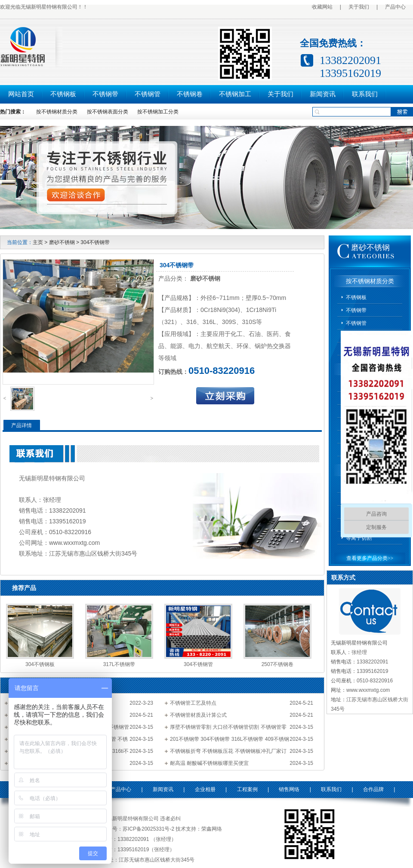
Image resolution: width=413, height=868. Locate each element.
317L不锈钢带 (119, 664)
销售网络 (289, 789)
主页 (38, 242)
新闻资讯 (323, 94)
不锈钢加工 (235, 94)
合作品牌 (373, 789)
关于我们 (359, 7)
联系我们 (365, 94)
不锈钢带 (105, 94)
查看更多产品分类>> (370, 558)
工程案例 (247, 789)
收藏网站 (322, 7)
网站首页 (21, 94)
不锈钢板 (63, 94)
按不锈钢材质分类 (57, 112)
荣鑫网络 (212, 829)
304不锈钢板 (40, 664)
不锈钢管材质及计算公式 (198, 715)
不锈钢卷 (190, 94)
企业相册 (205, 789)
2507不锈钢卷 (278, 664)
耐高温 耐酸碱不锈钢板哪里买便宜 (209, 763)
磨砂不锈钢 (62, 242)
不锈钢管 (148, 94)
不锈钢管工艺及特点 (193, 703)
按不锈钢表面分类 (108, 112)
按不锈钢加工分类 (158, 112)
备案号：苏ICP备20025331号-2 (138, 829)
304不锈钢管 (198, 664)
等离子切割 (359, 538)
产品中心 (395, 7)
